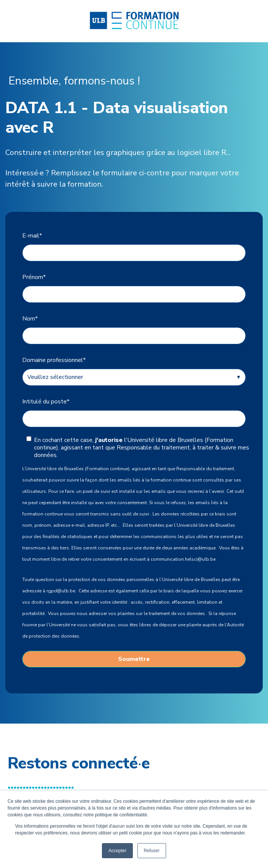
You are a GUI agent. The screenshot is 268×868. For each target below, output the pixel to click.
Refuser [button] (152, 851)
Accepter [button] (117, 851)
